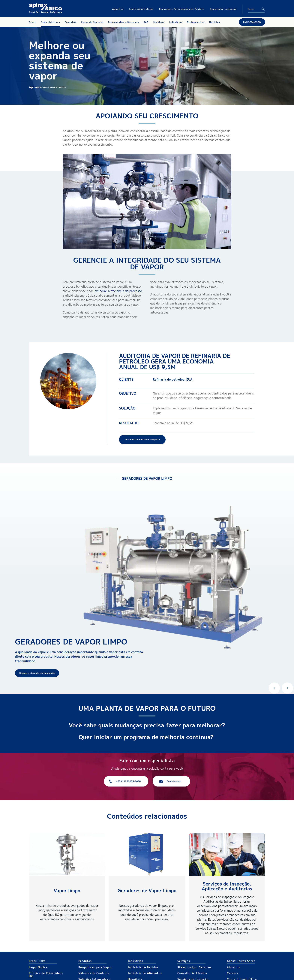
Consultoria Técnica (192, 973)
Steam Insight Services (194, 967)
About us (233, 967)
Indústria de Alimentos (145, 973)
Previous (274, 688)
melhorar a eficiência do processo (118, 291)
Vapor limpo (67, 891)
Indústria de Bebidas (143, 967)
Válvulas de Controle (94, 973)
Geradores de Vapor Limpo (147, 891)
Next (287, 688)
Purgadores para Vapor (95, 967)
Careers (233, 973)
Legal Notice (38, 967)
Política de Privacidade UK (46, 975)
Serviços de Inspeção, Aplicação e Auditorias (227, 886)
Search (263, 9)
